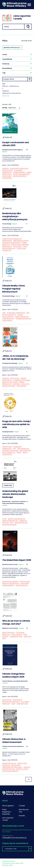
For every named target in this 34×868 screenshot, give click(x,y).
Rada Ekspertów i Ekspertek (7, 812)
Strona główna (8, 806)
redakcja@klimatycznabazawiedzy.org (14, 837)
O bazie (22, 806)
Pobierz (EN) (8, 485)
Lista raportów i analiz (8, 819)
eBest (11, 865)
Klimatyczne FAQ (24, 811)
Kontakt (22, 816)
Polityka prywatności (9, 861)
